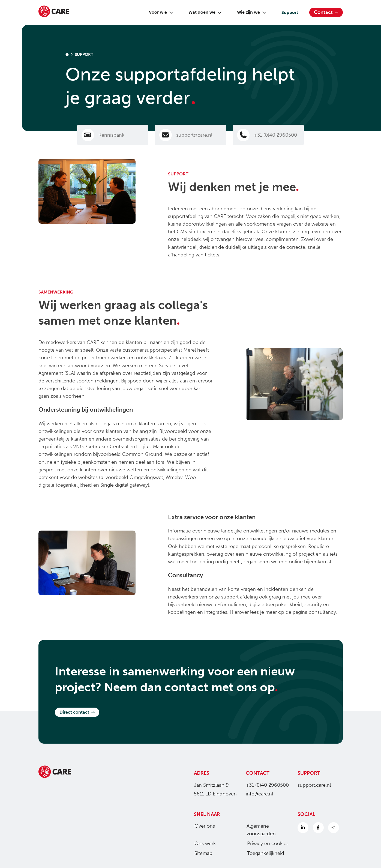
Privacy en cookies (266, 843)
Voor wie (159, 12)
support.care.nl (314, 785)
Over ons (202, 826)
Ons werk (203, 843)
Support (288, 12)
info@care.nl (259, 794)
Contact (326, 12)
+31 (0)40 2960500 (267, 785)
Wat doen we (203, 12)
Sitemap (201, 853)
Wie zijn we (249, 12)
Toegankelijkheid (263, 853)
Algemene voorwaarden (259, 830)
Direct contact (77, 712)
